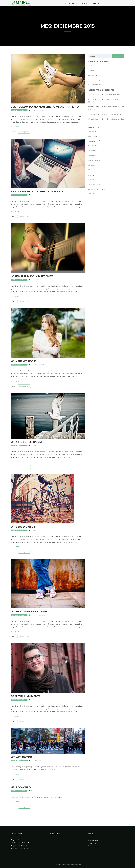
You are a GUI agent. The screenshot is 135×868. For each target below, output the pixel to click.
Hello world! (21, 787)
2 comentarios (37, 760)
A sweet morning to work (97, 80)
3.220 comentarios (38, 195)
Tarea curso (93, 70)
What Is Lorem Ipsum (26, 442)
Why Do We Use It (24, 361)
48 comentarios (37, 280)
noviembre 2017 (95, 141)
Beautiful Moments (26, 696)
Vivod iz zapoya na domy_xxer (99, 94)
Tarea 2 (92, 66)
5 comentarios (37, 445)
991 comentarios (38, 700)
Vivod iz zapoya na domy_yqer (99, 107)
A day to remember (96, 85)
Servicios (84, 3)
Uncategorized (24, 132)
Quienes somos (71, 3)
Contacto (95, 3)
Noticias (92, 165)
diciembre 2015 (94, 155)
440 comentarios (38, 365)
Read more (15, 127)
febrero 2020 (94, 131)
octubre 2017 (94, 146)
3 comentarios (37, 530)
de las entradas (96, 184)
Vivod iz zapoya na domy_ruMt (99, 119)
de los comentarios (97, 189)
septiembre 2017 (95, 151)
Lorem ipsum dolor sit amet (32, 276)
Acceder (92, 180)
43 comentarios (37, 110)
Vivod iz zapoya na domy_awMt (99, 99)
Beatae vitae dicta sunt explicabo (37, 192)
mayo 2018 (93, 136)
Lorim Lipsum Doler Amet (30, 612)
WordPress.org (94, 194)
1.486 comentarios (38, 615)
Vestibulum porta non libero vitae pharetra (45, 107)
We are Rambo (21, 757)
